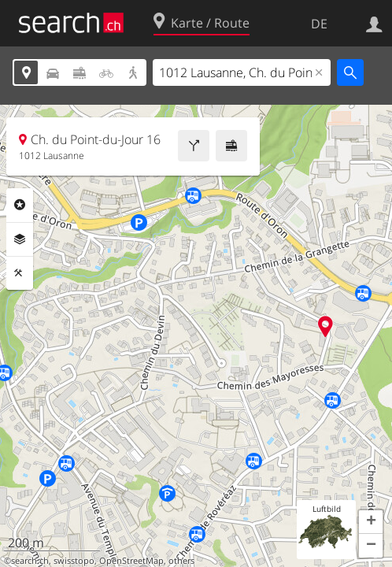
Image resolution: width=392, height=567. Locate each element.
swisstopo (74, 561)
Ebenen (20, 239)
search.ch (30, 561)
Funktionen (20, 273)
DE (319, 24)
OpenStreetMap (131, 561)
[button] (371, 522)
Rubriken (20, 205)
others (181, 561)
